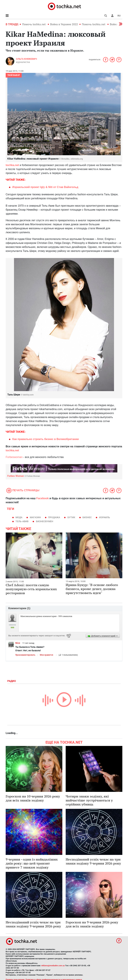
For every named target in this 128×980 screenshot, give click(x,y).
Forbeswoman (14, 457)
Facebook (43, 498)
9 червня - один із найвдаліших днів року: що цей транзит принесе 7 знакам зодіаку (32, 863)
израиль (105, 517)
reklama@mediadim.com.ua (53, 966)
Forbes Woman (24, 476)
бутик (71, 517)
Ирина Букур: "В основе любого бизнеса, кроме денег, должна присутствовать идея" (92, 589)
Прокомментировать (25, 655)
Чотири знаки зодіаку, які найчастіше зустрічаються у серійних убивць (89, 800)
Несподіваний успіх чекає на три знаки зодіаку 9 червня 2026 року (93, 861)
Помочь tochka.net (34, 24)
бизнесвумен (45, 521)
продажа (54, 517)
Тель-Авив (22, 521)
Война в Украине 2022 (64, 24)
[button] (112, 16)
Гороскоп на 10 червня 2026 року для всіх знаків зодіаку (33, 798)
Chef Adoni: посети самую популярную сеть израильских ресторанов (31, 589)
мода (19, 517)
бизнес (87, 517)
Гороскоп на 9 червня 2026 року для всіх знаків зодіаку (92, 924)
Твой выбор (14, 75)
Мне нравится (46, 655)
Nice (18, 643)
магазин (35, 517)
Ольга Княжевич (26, 59)
